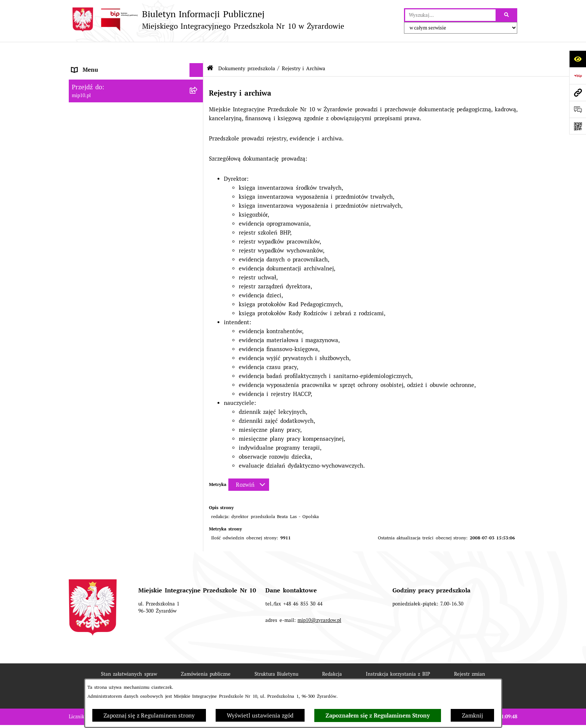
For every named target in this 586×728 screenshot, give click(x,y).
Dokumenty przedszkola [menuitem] (103, 107)
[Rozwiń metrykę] (249, 466)
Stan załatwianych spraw (129, 655)
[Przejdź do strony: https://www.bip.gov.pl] (578, 76)
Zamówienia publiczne (206, 655)
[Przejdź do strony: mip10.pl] (578, 92)
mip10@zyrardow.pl (319, 602)
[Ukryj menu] (197, 52)
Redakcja (332, 655)
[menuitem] (136, 126)
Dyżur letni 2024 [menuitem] (94, 466)
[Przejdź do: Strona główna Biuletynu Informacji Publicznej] (210, 49)
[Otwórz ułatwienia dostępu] (578, 59)
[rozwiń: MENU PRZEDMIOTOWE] (198, 94)
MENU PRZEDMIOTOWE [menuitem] (103, 93)
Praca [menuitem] (79, 367)
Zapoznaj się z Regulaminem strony (149, 715)
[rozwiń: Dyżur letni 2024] (198, 466)
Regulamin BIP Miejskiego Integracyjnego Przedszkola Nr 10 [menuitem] (127, 399)
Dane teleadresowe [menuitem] (97, 65)
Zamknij (472, 715)
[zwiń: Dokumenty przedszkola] (198, 107)
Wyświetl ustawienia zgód (260, 715)
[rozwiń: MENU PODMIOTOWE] (198, 79)
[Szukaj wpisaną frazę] (507, 15)
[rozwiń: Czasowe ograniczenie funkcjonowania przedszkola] (198, 438)
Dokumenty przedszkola (246, 50)
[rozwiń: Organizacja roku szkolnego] (198, 423)
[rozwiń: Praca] (198, 367)
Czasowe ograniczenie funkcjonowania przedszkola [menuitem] (122, 442)
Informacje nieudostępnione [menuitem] (108, 381)
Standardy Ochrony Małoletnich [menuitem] (113, 479)
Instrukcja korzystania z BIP (398, 655)
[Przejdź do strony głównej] (206, 20)
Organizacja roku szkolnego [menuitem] (108, 423)
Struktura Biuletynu (276, 655)
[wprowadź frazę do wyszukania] (450, 15)
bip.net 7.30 (504, 717)
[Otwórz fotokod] (578, 126)
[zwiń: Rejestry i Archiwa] (198, 202)
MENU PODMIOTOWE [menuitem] (100, 79)
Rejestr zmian (470, 655)
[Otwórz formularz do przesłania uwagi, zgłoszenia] (578, 109)
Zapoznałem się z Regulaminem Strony (378, 716)
